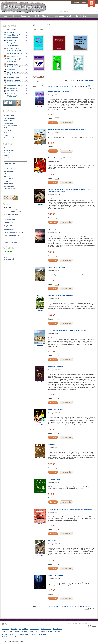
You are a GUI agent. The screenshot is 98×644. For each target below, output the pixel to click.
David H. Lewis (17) (12, 48)
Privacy (57, 632)
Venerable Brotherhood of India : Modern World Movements (67, 130)
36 (70, 86)
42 (86, 86)
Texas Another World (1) (13, 85)
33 (62, 86)
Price (86, 81)
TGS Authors (10, 32)
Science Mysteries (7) (12, 78)
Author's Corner (7, 632)
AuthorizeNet (34, 629)
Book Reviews (58, 629)
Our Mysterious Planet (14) (14, 72)
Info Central (8, 169)
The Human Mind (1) (12, 91)
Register (84, 2)
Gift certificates (9, 148)
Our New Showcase (42, 16)
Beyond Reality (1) (11, 40)
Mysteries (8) (10, 70)
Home (5, 16)
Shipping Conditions (21, 632)
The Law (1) (10, 93)
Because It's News (9, 179)
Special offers (8, 153)
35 (68, 86)
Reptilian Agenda (9, 171)
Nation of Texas (9, 184)
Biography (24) (12, 43)
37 (73, 86)
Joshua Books (8, 121)
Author (6, 135)
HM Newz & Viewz (10, 174)
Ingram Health (9, 123)
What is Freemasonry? (55, 479)
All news (7, 242)
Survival (8, 83)
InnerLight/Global (10, 118)
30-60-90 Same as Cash (9, 637)
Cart (14, 16)
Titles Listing (34, 632)
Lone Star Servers (9, 191)
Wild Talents (52, 541)
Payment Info (24, 629)
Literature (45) (12, 62)
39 (78, 86)
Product (81, 81)
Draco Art (7, 181)
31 (57, 86)
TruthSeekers (8, 133)
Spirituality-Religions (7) (13, 80)
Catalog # (73, 81)
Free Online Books (23, 634)
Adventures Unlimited (11, 126)
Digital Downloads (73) (14, 51)
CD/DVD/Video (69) (13, 46)
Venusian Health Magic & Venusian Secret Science (64, 158)
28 (49, 86)
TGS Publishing (9, 116)
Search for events (9, 150)
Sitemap (6, 155)
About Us (14, 629)
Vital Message (53, 229)
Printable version (89, 24)
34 (65, 86)
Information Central (63, 16)
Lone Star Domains (10, 189)
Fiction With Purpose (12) (15, 54)
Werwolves (52, 444)
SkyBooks (7, 128)
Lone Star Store (9, 186)
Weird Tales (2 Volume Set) (57, 410)
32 (60, 86)
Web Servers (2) (12, 96)
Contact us (5, 629)
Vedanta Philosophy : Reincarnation (59, 92)
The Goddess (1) (11, 88)
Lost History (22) (11, 64)
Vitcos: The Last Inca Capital (57, 267)
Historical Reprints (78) (13, 59)
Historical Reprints (42, 25)
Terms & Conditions (8, 634)
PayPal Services (46, 629)
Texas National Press (10, 138)
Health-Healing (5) (12, 56)
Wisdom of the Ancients (56, 575)
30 (55, 86)
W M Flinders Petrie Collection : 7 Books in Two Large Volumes (68, 330)
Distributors (8, 130)
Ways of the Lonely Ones (56, 367)
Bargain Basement (10, 163)
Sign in (77, 2)
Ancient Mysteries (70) (13, 35)
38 (76, 86)
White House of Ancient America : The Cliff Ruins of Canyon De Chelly (70, 509)
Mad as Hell (8, 176)
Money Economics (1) (12, 67)
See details (40, 106)
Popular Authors (12, 75)
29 (52, 86)
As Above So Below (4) (13, 38)
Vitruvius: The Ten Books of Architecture (61, 295)
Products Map (8, 158)
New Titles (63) (12, 30)
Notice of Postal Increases (39, 634)
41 (84, 86)
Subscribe (14, 242)
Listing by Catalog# (46, 632)
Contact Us (25, 16)
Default (91, 81)
